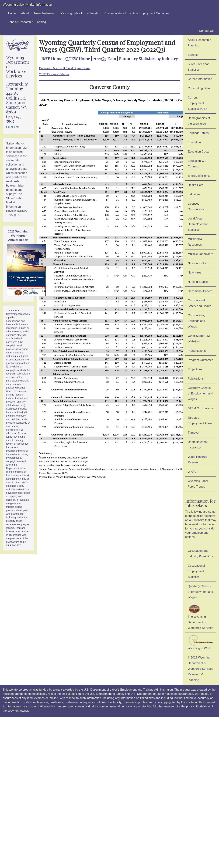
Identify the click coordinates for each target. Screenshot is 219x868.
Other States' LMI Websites (199, 339)
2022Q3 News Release (54, 74)
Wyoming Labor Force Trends (79, 13)
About (25, 13)
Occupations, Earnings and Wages (197, 321)
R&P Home (52, 59)
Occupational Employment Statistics (196, 571)
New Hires (195, 273)
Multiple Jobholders (201, 254)
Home (12, 13)
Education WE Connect (197, 164)
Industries (194, 194)
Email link (12, 127)
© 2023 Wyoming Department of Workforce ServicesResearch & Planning (201, 669)
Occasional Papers (200, 291)
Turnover (194, 433)
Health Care (196, 185)
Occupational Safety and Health (199, 303)
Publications (196, 379)
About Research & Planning (200, 43)
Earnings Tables (198, 133)
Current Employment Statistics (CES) (198, 103)
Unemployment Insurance (198, 445)
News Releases (44, 13)
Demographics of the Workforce (199, 121)
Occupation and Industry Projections (201, 554)
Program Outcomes (201, 360)
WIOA (192, 472)
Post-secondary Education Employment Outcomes (136, 13)
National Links (197, 263)
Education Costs (199, 152)
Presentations (197, 351)
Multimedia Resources (195, 242)
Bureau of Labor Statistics (198, 67)
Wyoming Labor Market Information (27, 5)
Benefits (193, 55)
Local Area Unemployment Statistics (198, 224)
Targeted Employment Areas (200, 421)
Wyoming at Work (201, 642)
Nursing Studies (198, 282)
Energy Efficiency (199, 176)
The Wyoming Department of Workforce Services (201, 617)
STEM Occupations (201, 408)
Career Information (200, 79)
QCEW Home (78, 59)
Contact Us (205, 31)
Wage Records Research (197, 460)
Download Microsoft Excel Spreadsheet (65, 68)
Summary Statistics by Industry (148, 59)
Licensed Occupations (196, 206)
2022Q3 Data (104, 59)
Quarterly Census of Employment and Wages (201, 394)
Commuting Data (199, 88)
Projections (195, 369)
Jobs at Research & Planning (27, 22)
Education (194, 142)
